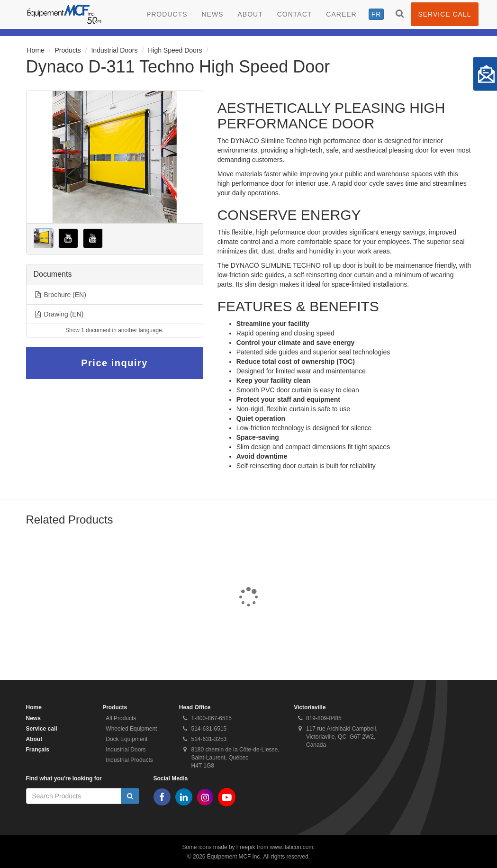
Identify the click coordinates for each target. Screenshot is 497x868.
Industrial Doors (114, 50)
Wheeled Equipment (131, 729)
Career (341, 14)
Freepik (246, 847)
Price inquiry (114, 363)
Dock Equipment (127, 739)
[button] (44, 238)
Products (167, 14)
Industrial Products (129, 760)
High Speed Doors (175, 50)
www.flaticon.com (291, 847)
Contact (295, 14)
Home (36, 50)
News (212, 14)
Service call (444, 14)
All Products (121, 718)
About (250, 14)
